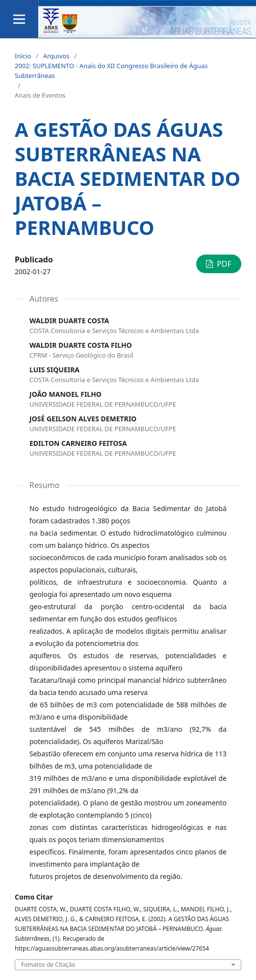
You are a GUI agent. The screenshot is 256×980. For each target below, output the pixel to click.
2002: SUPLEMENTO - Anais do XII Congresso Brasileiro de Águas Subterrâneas (111, 71)
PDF (223, 264)
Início (23, 56)
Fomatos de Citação (48, 965)
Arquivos (56, 56)
